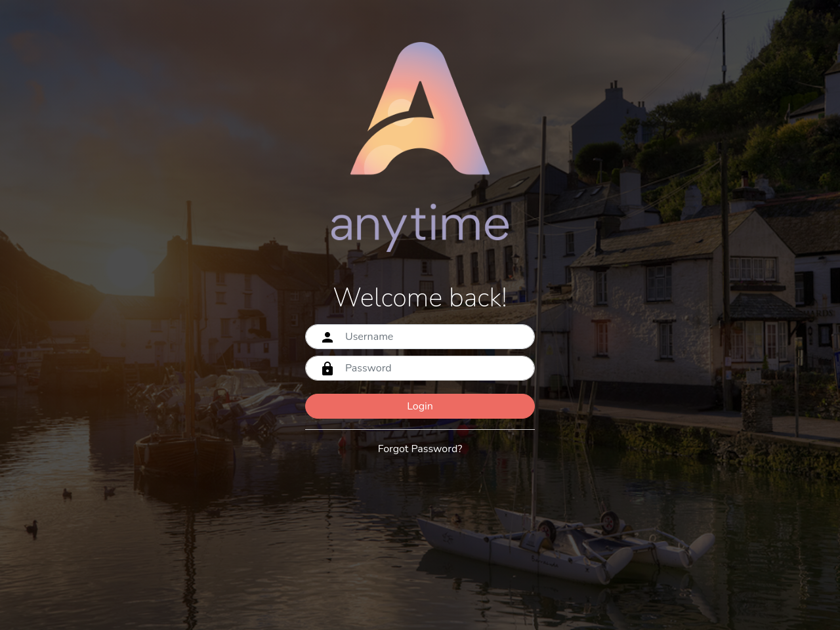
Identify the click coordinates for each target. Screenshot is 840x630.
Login (420, 406)
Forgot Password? (420, 449)
